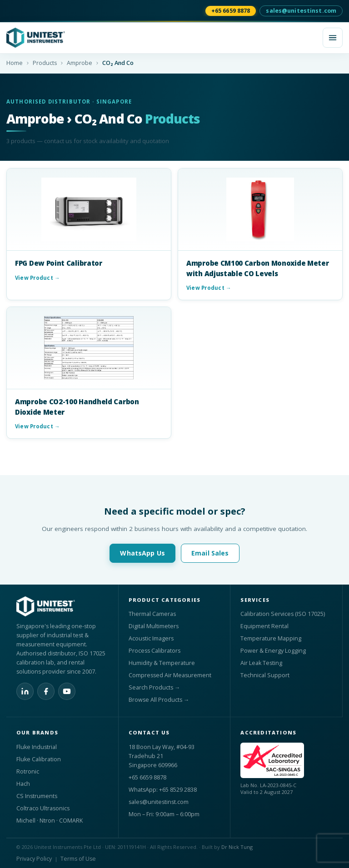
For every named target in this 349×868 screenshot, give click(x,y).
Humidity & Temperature (162, 663)
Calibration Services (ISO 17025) (283, 614)
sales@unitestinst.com (301, 11)
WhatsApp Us (142, 553)
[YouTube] (67, 691)
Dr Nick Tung (237, 847)
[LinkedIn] (25, 691)
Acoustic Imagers (151, 638)
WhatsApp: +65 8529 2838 (163, 790)
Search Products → (155, 687)
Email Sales (210, 553)
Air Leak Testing (261, 663)
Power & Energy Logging (273, 651)
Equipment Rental (264, 626)
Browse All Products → (159, 700)
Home (15, 63)
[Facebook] (46, 691)
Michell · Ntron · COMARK (50, 821)
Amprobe (80, 63)
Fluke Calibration (39, 759)
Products (45, 63)
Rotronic (28, 771)
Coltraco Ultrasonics (43, 808)
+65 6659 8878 (231, 11)
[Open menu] (333, 38)
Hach (23, 784)
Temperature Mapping (271, 638)
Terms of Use (78, 859)
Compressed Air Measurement (170, 675)
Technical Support (265, 675)
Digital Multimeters (154, 626)
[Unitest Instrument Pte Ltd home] (161, 38)
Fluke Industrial (37, 747)
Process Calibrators (155, 651)
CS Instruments (37, 796)
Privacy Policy (34, 859)
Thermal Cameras (152, 614)
